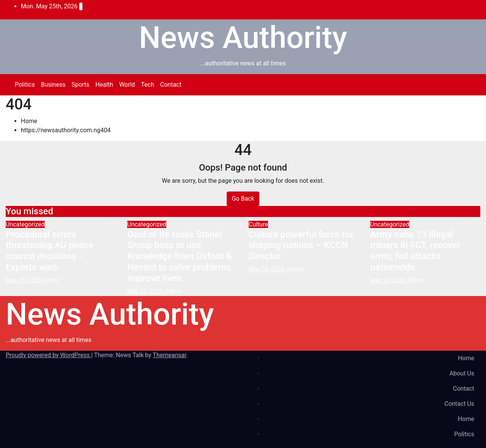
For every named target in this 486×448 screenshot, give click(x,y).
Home (29, 121)
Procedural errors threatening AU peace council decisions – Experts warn (50, 251)
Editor (51, 280)
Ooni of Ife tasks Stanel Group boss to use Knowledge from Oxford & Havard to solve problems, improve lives (180, 256)
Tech (147, 85)
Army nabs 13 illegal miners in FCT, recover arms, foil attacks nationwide (415, 251)
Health (104, 85)
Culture (258, 224)
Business (53, 85)
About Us (462, 373)
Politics (25, 85)
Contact (171, 85)
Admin (174, 291)
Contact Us (459, 404)
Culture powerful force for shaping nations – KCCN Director (301, 245)
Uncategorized (25, 224)
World (127, 85)
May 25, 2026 (24, 280)
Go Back (243, 199)
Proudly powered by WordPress (48, 355)
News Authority (243, 38)
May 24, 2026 (146, 291)
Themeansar (169, 355)
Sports (80, 85)
